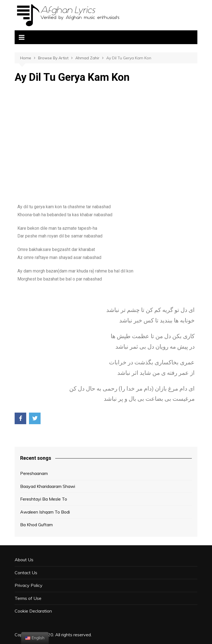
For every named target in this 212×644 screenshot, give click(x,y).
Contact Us (26, 573)
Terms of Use (28, 598)
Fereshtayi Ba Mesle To (44, 499)
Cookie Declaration (33, 611)
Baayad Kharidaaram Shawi (48, 486)
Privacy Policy (29, 585)
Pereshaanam (34, 473)
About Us (24, 560)
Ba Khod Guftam (36, 525)
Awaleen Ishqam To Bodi (45, 512)
